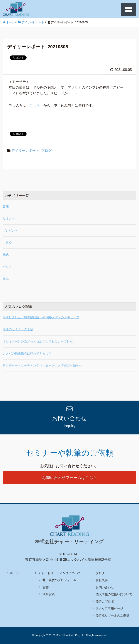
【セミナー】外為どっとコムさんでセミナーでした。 (39, 341)
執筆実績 (49, 594)
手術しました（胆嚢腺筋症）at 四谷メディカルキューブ (41, 317)
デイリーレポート (25, 151)
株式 (6, 255)
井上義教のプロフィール (59, 580)
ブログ (46, 151)
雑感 (6, 279)
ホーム (14, 573)
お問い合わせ (105, 587)
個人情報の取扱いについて (114, 594)
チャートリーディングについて (59, 573)
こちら (35, 106)
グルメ (7, 267)
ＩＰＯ (7, 243)
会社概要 (102, 580)
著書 (46, 587)
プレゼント (10, 231)
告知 (6, 206)
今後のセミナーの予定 (18, 329)
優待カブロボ (105, 601)
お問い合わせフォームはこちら (69, 478)
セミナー (9, 218)
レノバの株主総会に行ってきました (27, 353)
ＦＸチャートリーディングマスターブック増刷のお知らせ (42, 365)
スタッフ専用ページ (109, 608)
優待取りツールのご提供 (112, 615)
